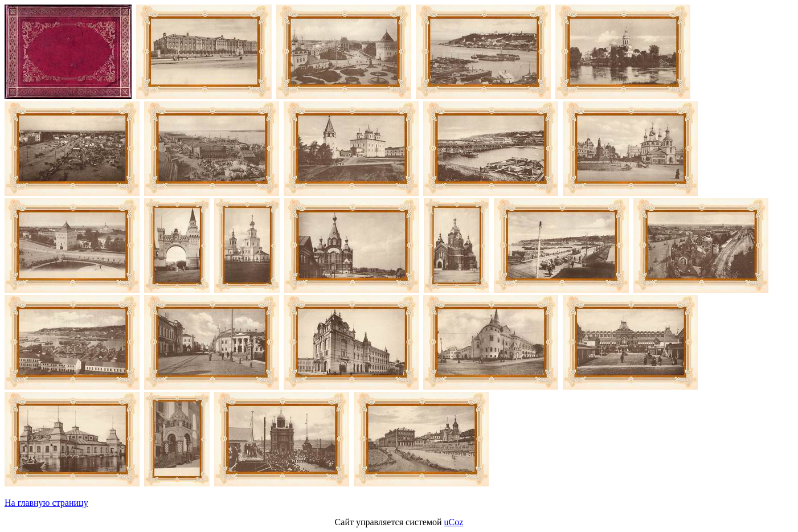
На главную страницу (46, 503)
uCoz (454, 522)
